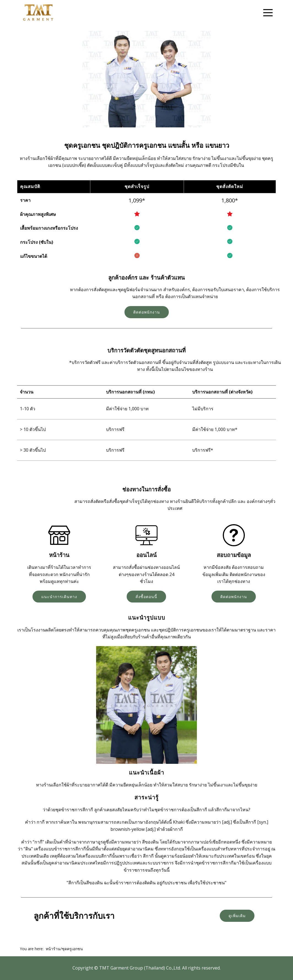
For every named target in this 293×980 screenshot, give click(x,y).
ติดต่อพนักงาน (147, 312)
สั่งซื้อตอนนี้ (146, 597)
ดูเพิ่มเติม (237, 916)
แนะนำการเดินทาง (59, 597)
